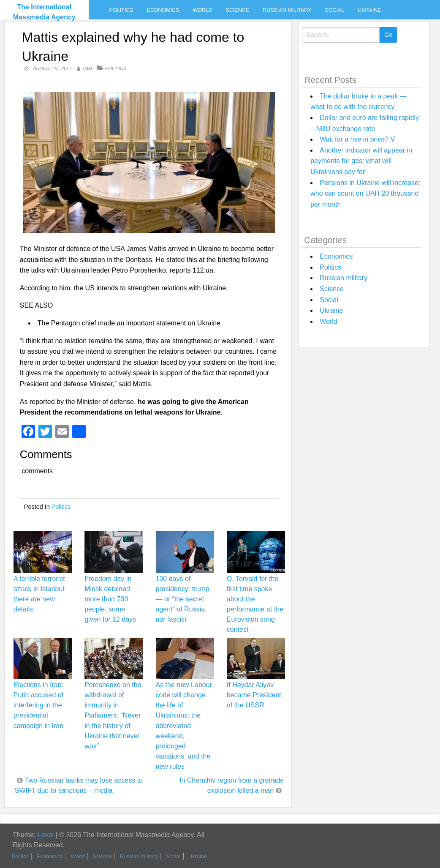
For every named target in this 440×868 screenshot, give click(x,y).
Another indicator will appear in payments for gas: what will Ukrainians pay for (361, 161)
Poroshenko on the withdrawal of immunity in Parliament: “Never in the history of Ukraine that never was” (113, 715)
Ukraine (369, 10)
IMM (88, 68)
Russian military (287, 10)
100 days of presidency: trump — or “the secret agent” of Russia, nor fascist (183, 599)
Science (238, 10)
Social (334, 10)
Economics (163, 10)
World (202, 10)
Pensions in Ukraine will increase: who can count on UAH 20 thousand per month (365, 194)
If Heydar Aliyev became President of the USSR (254, 695)
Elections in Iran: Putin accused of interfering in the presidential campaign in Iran (38, 705)
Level (46, 835)
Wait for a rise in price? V (357, 139)
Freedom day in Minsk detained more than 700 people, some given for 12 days (110, 599)
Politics (121, 10)
